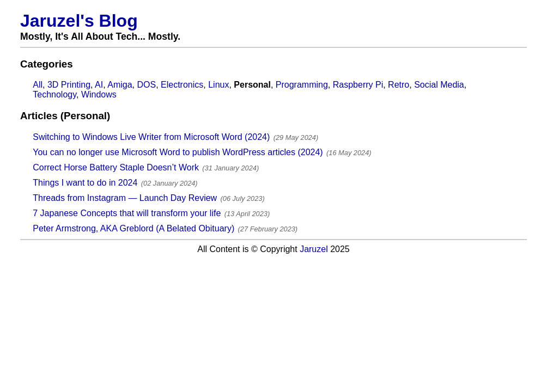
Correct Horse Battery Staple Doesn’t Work (116, 167)
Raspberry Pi (358, 85)
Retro (399, 85)
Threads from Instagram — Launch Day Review (125, 198)
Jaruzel (314, 249)
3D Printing (69, 85)
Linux (218, 85)
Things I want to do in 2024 (85, 183)
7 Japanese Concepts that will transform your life (127, 213)
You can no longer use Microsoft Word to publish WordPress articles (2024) (178, 152)
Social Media (439, 85)
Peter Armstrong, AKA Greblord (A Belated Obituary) (133, 228)
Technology (54, 94)
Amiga (120, 85)
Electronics (182, 85)
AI (99, 85)
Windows (99, 94)
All (38, 85)
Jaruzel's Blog (79, 21)
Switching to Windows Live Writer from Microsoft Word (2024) (151, 137)
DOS (146, 85)
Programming (302, 85)
